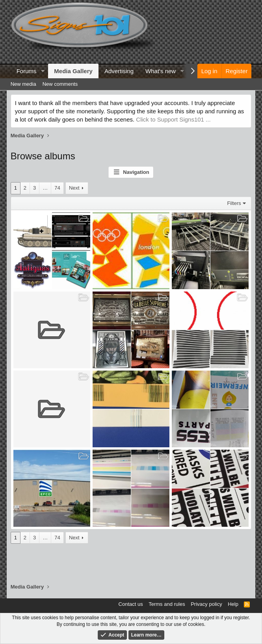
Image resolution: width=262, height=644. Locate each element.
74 (57, 188)
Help (233, 604)
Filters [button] (234, 203)
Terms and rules (167, 604)
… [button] (45, 188)
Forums (27, 71)
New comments (60, 84)
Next (74, 188)
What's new (161, 71)
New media (23, 84)
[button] (43, 71)
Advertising (119, 71)
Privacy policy (206, 604)
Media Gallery (73, 71)
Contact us (131, 604)
